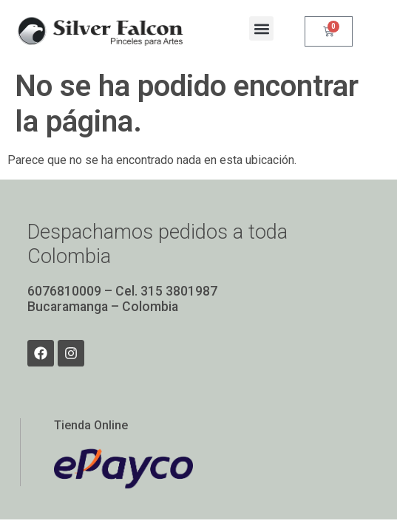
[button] (261, 28)
